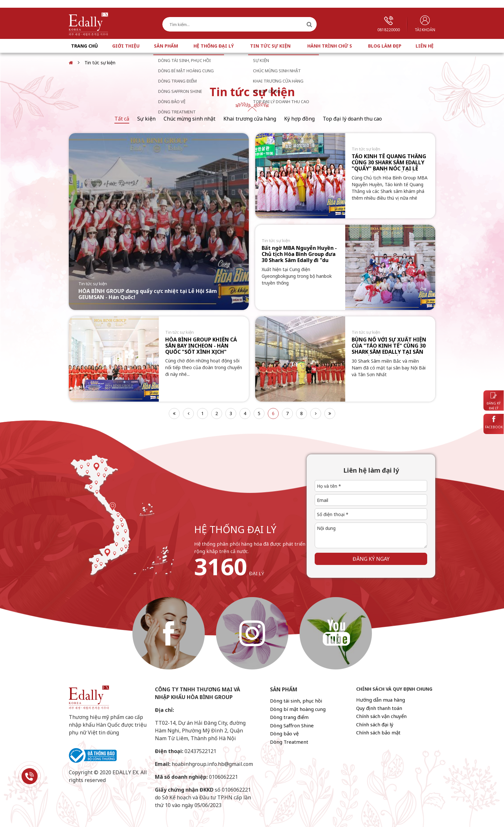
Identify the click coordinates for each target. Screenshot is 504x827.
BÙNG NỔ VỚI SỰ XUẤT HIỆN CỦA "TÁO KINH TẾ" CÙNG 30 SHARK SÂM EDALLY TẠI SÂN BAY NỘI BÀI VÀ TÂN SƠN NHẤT (389, 352)
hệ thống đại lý (235, 529)
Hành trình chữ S (330, 46)
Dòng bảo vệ (284, 733)
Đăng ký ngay (371, 559)
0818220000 (389, 24)
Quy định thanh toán (379, 708)
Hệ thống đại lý (214, 46)
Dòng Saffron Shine (292, 725)
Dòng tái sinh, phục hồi (296, 701)
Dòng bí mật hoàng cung (298, 709)
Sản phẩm (166, 46)
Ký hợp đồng (299, 119)
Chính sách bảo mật (378, 732)
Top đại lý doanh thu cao (352, 119)
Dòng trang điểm (289, 717)
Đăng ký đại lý (494, 401)
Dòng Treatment (289, 742)
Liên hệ (425, 46)
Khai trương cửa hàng (250, 119)
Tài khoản (425, 24)
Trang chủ (85, 46)
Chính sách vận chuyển (381, 716)
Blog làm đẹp (385, 46)
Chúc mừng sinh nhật (189, 119)
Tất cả (122, 119)
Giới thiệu (126, 46)
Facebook (494, 423)
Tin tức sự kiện (270, 46)
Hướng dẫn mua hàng (381, 700)
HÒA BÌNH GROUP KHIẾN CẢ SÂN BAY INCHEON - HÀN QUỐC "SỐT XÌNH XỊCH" (201, 346)
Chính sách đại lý (375, 724)
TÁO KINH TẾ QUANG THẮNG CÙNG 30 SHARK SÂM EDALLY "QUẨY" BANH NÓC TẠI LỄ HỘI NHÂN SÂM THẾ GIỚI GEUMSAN (389, 169)
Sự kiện (146, 119)
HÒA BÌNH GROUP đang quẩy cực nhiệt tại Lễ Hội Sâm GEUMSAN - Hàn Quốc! (148, 294)
